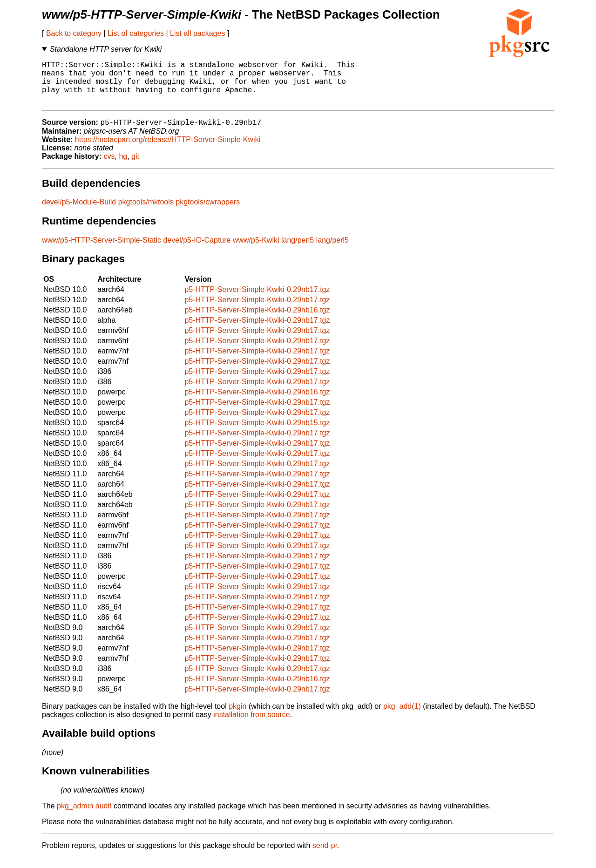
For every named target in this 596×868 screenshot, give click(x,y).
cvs (109, 167)
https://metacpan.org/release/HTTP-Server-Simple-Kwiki (168, 150)
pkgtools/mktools (146, 213)
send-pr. (326, 856)
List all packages (197, 33)
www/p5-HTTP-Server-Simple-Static (102, 251)
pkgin (237, 717)
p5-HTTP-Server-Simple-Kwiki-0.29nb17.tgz (257, 300)
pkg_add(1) (402, 717)
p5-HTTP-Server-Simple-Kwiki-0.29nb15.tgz (257, 433)
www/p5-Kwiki (256, 251)
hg (123, 167)
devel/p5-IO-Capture (197, 251)
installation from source (252, 725)
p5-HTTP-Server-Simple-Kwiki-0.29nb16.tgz (257, 321)
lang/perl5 (298, 251)
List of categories (136, 33)
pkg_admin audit (84, 817)
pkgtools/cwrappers (208, 213)
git (135, 167)
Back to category (74, 33)
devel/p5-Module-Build (79, 213)
